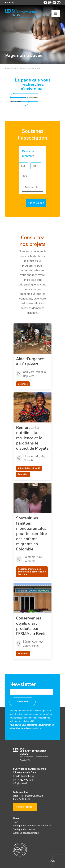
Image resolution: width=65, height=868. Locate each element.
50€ (23, 166)
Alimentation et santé (29, 468)
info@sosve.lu (21, 783)
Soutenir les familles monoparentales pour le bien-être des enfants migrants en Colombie (31, 534)
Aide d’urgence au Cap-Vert (30, 362)
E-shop (9, 3)
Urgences (23, 384)
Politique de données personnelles (32, 826)
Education (23, 474)
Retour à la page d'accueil (24, 100)
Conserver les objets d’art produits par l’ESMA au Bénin (31, 626)
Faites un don (25, 807)
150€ (24, 176)
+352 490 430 (25, 780)
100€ (36, 166)
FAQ (15, 822)
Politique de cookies (24, 829)
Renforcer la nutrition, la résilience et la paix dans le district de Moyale (32, 438)
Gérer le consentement (26, 833)
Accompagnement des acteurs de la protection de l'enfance (32, 572)
